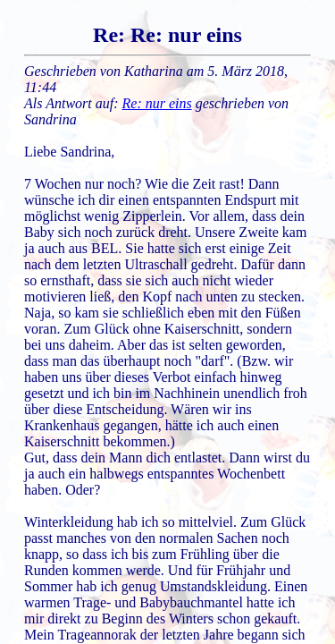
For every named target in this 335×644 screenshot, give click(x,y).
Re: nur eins (157, 103)
